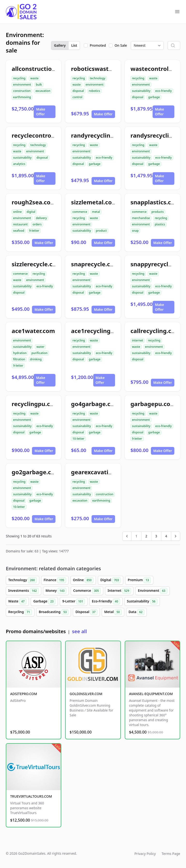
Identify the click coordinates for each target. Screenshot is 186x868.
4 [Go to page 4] (166, 536)
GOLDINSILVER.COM (86, 694)
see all (79, 631)
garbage (154, 97)
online (17, 212)
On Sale (121, 45)
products (158, 212)
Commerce (87, 591)
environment (22, 85)
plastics (160, 224)
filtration (19, 359)
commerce (80, 212)
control (77, 97)
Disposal (86, 612)
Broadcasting (54, 612)
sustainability (141, 91)
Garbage (44, 601)
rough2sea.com (34, 202)
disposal (78, 91)
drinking (36, 359)
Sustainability (142, 601)
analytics (19, 164)
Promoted (98, 45)
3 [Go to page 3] (156, 536)
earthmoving (22, 97)
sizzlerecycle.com (37, 264)
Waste (17, 601)
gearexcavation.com (100, 472)
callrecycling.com (156, 331)
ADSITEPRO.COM (24, 694)
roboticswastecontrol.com (109, 69)
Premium (139, 580)
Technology (23, 580)
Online (83, 580)
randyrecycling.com (99, 135)
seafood (19, 231)
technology (98, 78)
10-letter (78, 439)
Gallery (60, 45)
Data (137, 612)
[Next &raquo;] (176, 536)
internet (138, 340)
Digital (111, 580)
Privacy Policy (145, 854)
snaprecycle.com (95, 264)
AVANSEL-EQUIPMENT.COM (151, 694)
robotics (95, 91)
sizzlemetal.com (94, 202)
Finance (55, 580)
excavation (43, 91)
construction (22, 91)
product (101, 231)
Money (56, 591)
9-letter (34, 231)
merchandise (141, 218)
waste (34, 78)
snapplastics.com (155, 202)
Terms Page (171, 854)
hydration (20, 353)
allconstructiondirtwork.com (53, 69)
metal (96, 212)
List (74, 45)
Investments (23, 591)
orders (37, 224)
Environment (152, 591)
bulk (39, 85)
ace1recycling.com (98, 331)
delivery (41, 218)
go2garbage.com (36, 472)
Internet (119, 591)
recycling (19, 78)
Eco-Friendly (106, 601)
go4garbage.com (95, 404)
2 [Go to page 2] (146, 536)
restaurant (20, 224)
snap (135, 231)
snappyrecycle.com (158, 264)
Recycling (20, 612)
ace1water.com (33, 331)
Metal (113, 612)
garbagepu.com (153, 404)
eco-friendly (163, 91)
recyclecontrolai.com (42, 135)
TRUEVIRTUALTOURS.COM (31, 796)
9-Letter (74, 601)
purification (39, 353)
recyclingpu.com (35, 404)
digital (31, 212)
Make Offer (41, 112)
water (40, 347)
